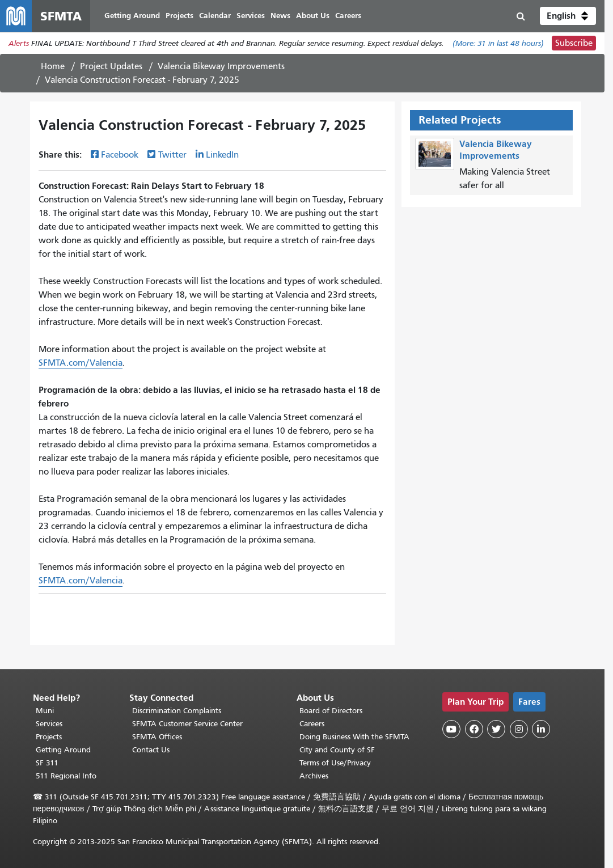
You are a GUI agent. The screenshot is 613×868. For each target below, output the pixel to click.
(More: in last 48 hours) (498, 43)
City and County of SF (337, 750)
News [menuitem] (280, 16)
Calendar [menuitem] (215, 16)
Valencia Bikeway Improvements (221, 66)
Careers (312, 724)
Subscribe (574, 43)
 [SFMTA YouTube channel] (451, 729)
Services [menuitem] (251, 16)
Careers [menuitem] (348, 16)
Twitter (172, 155)
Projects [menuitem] (179, 16)
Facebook (120, 155)
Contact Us (151, 750)
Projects (49, 737)
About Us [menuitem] (313, 16)
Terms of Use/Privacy (335, 763)
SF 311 (47, 763)
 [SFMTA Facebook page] (474, 729)
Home (53, 66)
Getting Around (63, 750)
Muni (45, 711)
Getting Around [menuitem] (132, 16)
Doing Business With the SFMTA (354, 737)
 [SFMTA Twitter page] (496, 729)
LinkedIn (222, 155)
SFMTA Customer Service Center (187, 724)
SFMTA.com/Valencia (81, 363)
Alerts (19, 43)
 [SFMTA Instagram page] (519, 729)
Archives (314, 776)
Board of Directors (331, 711)
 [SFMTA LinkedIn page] (541, 729)
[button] (568, 16)
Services (49, 724)
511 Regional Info (66, 776)
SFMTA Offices (157, 737)
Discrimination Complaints (177, 711)
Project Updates (111, 66)
